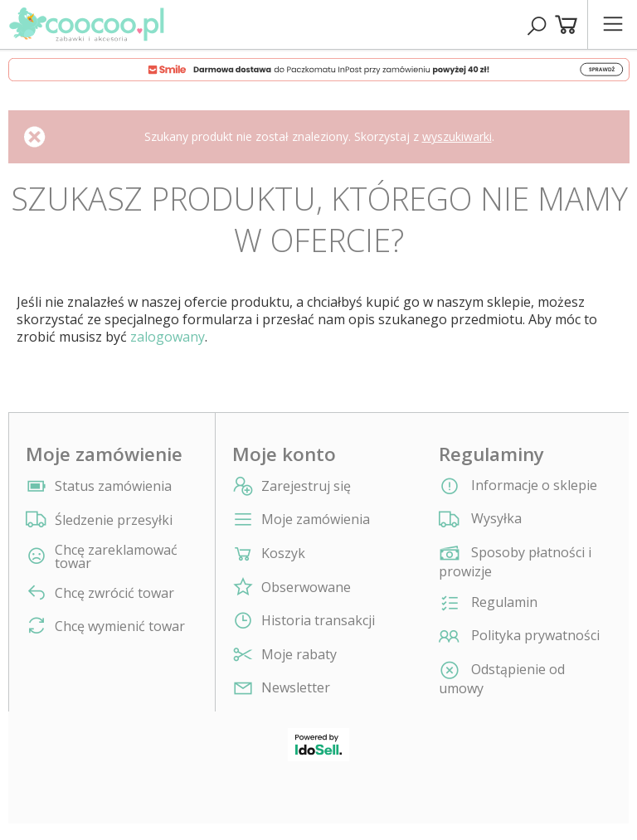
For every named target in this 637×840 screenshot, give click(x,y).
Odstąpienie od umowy (502, 679)
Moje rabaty (299, 655)
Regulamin (488, 604)
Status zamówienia (113, 486)
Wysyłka (480, 520)
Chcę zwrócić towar (114, 593)
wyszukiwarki (457, 136)
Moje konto (284, 454)
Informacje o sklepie (518, 487)
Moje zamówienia (316, 520)
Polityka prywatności (519, 637)
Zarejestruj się (306, 486)
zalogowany (168, 337)
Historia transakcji (318, 621)
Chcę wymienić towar (120, 626)
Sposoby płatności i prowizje (515, 562)
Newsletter (296, 688)
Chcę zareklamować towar (116, 556)
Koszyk (283, 554)
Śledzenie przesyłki (114, 520)
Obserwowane (306, 588)
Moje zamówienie (104, 454)
